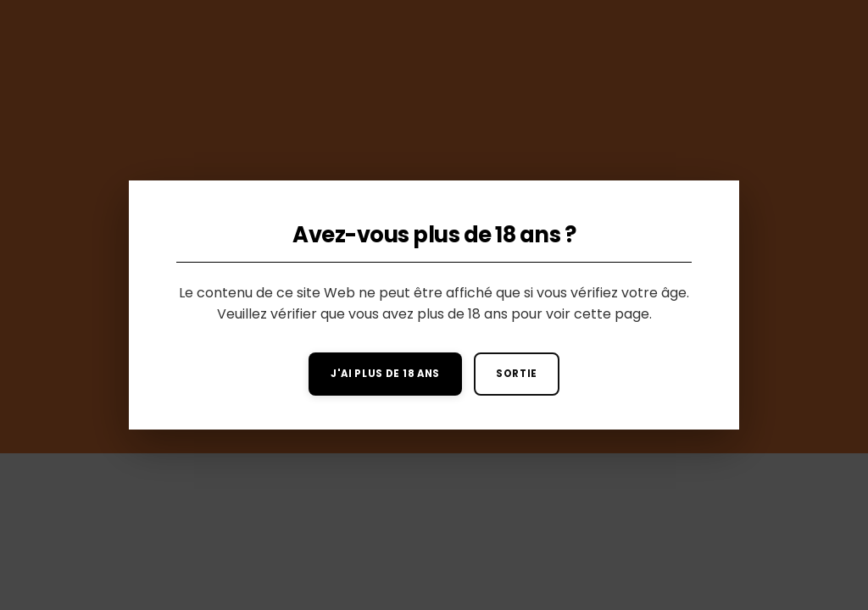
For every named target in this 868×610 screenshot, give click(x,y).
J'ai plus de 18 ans (385, 374)
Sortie (517, 374)
